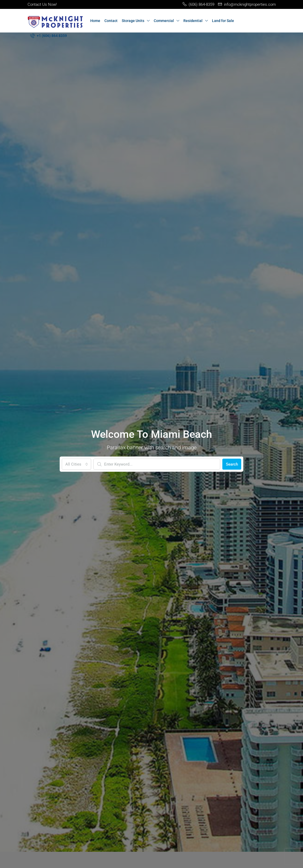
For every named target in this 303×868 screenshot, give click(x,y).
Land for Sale (223, 21)
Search (232, 464)
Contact (111, 21)
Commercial (164, 21)
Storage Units (133, 21)
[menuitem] (49, 36)
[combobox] (77, 464)
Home (95, 21)
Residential (193, 21)
